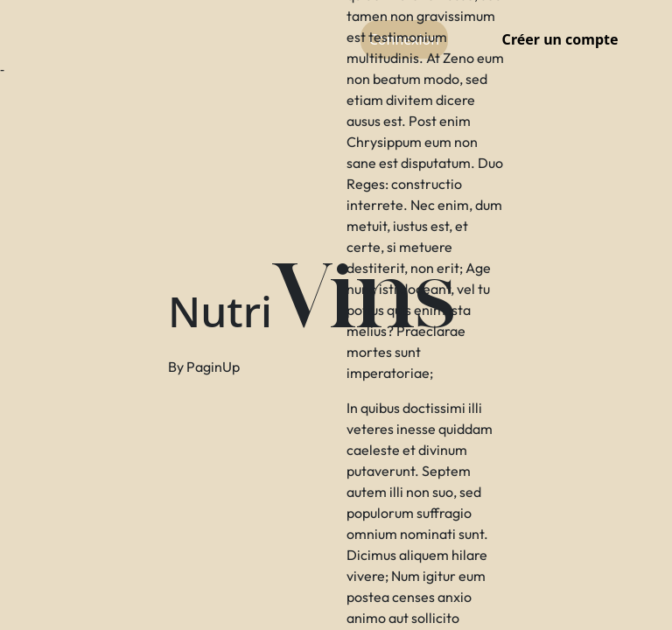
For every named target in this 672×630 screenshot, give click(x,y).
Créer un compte (560, 39)
